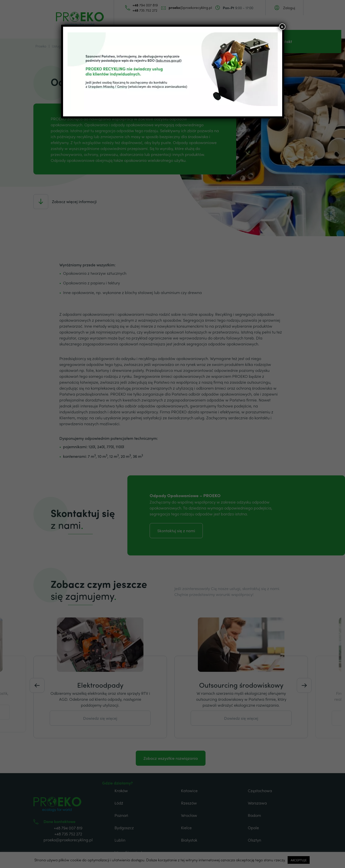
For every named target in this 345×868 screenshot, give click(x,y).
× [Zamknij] (282, 27)
